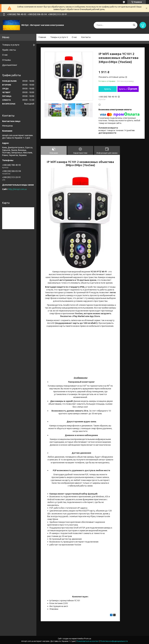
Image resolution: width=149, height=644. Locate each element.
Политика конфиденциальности (114, 641)
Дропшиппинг (10, 65)
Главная (42, 37)
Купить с (128, 89)
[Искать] (134, 25)
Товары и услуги (58, 37)
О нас (74, 37)
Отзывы (6, 60)
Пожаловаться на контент (88, 641)
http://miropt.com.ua (17, 189)
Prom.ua (88, 639)
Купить (108, 89)
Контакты (86, 37)
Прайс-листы (9, 50)
